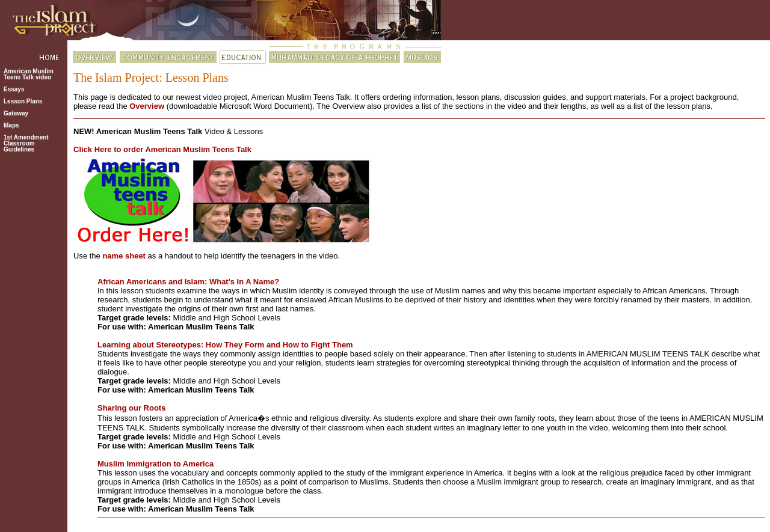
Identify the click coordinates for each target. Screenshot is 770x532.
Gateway (16, 113)
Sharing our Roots (131, 408)
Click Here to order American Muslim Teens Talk (162, 149)
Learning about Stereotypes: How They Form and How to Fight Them (225, 345)
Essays (14, 89)
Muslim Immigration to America (156, 464)
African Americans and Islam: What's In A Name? (188, 282)
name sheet (124, 256)
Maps (11, 125)
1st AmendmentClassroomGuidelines (26, 143)
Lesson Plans (23, 101)
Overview (147, 106)
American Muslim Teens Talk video (29, 74)
